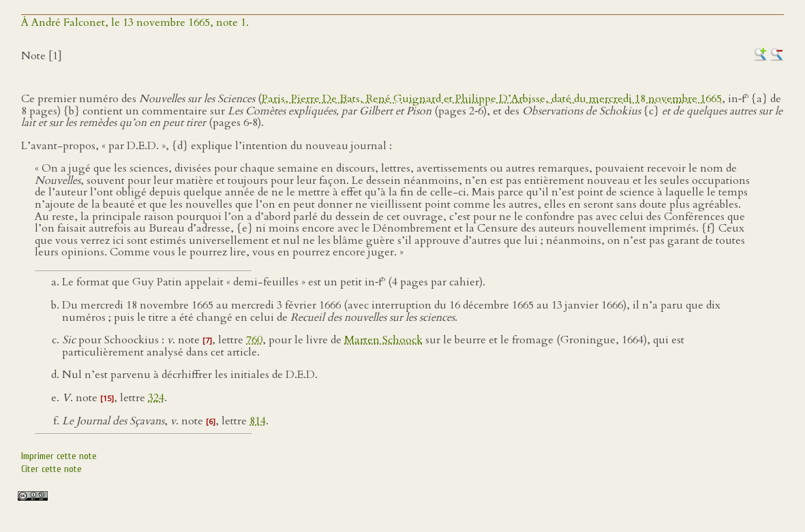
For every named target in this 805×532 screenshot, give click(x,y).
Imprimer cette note (59, 456)
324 (156, 398)
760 (254, 340)
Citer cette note (51, 469)
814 (258, 421)
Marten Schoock (383, 340)
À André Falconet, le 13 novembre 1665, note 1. (135, 22)
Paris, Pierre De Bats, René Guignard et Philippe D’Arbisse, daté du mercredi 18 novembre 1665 (492, 99)
